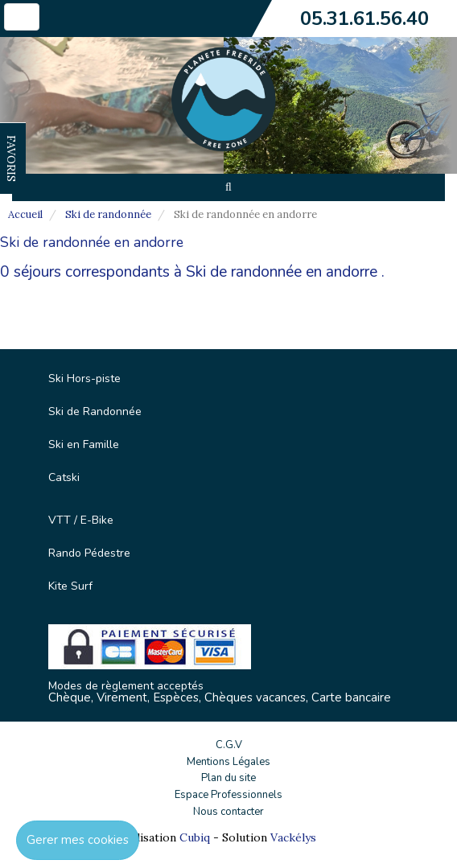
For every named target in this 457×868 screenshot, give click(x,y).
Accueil (25, 214)
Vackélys (293, 837)
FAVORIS (11, 158)
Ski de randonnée (108, 214)
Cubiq (195, 837)
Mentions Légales (228, 762)
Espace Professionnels (228, 795)
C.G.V (229, 745)
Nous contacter (228, 812)
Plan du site (228, 778)
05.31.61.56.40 (364, 19)
